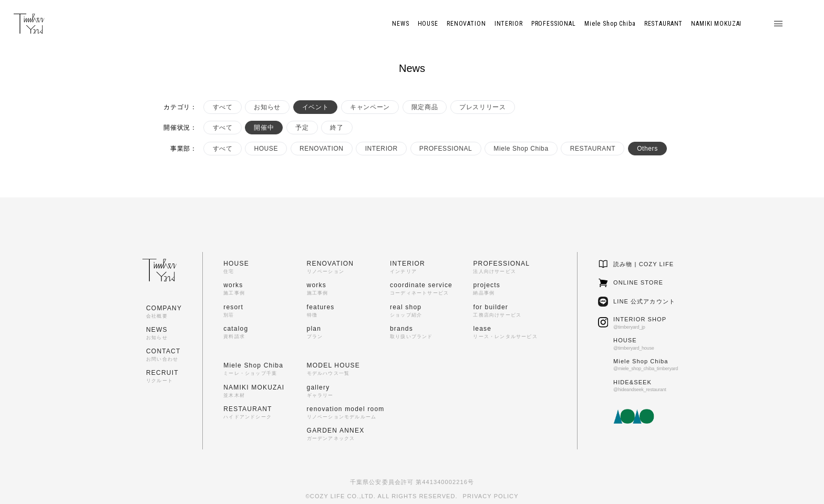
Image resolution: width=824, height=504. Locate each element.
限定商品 (425, 107)
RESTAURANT (593, 149)
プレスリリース (482, 107)
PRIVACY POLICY (491, 496)
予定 (302, 128)
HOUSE (266, 149)
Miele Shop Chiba (521, 149)
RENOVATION (322, 149)
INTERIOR (382, 149)
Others (647, 149)
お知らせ (267, 107)
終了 (337, 128)
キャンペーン (370, 107)
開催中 (264, 128)
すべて (223, 107)
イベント (315, 107)
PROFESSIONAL (446, 149)
